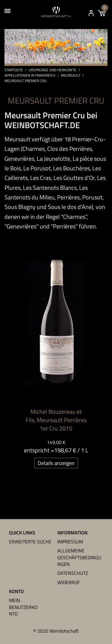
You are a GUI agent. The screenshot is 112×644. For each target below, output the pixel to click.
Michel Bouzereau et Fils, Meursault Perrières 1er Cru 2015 (56, 420)
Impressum (70, 542)
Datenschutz (73, 573)
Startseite (14, 70)
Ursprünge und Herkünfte (53, 70)
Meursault (71, 75)
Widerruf (69, 582)
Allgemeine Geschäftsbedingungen (79, 557)
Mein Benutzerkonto (23, 607)
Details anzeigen (56, 463)
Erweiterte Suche (30, 542)
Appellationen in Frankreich (30, 75)
